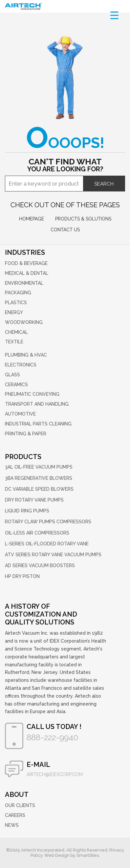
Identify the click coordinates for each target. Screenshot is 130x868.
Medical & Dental (27, 273)
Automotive (20, 414)
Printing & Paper (26, 434)
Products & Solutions (83, 219)
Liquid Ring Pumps (27, 511)
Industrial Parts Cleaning (38, 424)
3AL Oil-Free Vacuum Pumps (39, 467)
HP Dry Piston (22, 576)
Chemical (16, 332)
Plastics (16, 303)
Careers (15, 815)
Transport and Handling (37, 404)
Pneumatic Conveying (32, 394)
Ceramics (16, 385)
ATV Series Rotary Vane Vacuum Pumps (53, 555)
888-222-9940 (52, 737)
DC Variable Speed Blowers (39, 489)
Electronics (21, 365)
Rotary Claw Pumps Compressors (48, 522)
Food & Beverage (26, 263)
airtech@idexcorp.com (55, 774)
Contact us (65, 230)
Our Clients (20, 805)
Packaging (18, 293)
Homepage (32, 219)
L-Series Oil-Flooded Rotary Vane (47, 544)
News (12, 825)
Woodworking (24, 322)
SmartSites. (88, 855)
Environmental (24, 283)
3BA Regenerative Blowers (39, 478)
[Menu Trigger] (114, 15)
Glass (12, 375)
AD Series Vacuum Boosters (40, 565)
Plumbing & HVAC (26, 355)
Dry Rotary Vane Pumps (34, 500)
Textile (14, 342)
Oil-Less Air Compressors (37, 533)
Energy (14, 312)
